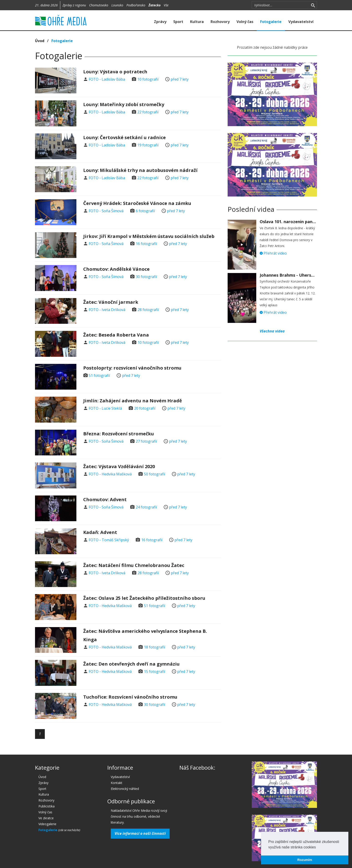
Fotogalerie (271, 22)
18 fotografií (155, 647)
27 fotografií (146, 441)
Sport (178, 22)
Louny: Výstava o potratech (115, 72)
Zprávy (160, 22)
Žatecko (155, 5)
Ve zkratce (46, 818)
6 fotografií (145, 211)
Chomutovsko (99, 5)
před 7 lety (180, 79)
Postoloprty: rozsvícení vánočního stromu (132, 368)
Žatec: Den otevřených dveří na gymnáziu (131, 664)
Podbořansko (136, 5)
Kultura (197, 22)
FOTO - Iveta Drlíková (107, 310)
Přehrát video (273, 253)
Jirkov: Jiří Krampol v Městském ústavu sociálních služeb (149, 236)
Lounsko (117, 5)
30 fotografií (146, 277)
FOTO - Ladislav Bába (107, 79)
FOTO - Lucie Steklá (105, 408)
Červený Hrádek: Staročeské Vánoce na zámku (137, 203)
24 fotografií (146, 507)
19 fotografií (148, 145)
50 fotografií (155, 474)
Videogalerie (47, 824)
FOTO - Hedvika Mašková (110, 474)
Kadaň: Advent (100, 532)
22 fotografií (148, 112)
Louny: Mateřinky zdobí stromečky (124, 104)
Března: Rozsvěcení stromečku (119, 434)
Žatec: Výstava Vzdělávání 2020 (119, 466)
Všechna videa (272, 331)
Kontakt (117, 783)
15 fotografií (155, 671)
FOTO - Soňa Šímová (106, 211)
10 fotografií (148, 79)
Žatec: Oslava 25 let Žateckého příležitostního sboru (144, 598)
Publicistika (47, 806)
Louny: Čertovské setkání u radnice (124, 137)
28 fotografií (148, 310)
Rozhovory (220, 22)
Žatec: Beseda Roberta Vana (116, 335)
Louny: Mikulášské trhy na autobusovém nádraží (140, 170)
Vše (166, 5)
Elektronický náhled (125, 789)
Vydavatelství (301, 22)
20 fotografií (145, 408)
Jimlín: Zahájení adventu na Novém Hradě (133, 401)
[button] (317, 848)
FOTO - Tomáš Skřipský (109, 540)
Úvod (40, 41)
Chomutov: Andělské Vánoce (116, 269)
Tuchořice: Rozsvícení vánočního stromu (130, 697)
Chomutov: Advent (105, 499)
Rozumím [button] (305, 860)
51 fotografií (99, 375)
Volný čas (245, 22)
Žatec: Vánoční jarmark (111, 302)
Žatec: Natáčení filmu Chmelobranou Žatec (134, 565)
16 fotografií (146, 244)
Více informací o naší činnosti (140, 833)
